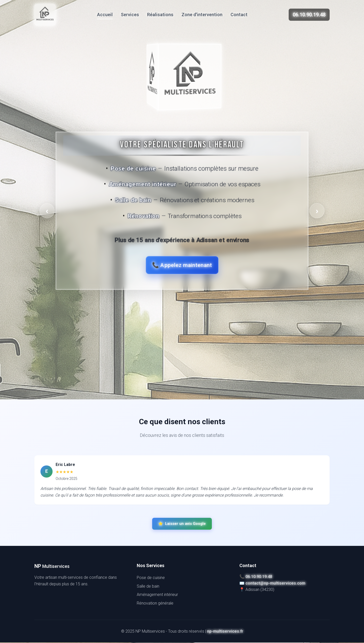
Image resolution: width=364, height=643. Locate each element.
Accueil (105, 15)
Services (130, 15)
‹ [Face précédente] (47, 211)
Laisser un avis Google (182, 524)
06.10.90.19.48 (309, 15)
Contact (239, 15)
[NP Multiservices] (45, 15)
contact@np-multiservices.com (275, 584)
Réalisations (160, 15)
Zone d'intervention (202, 15)
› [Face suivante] (317, 211)
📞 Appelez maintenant (182, 265)
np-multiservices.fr (225, 631)
